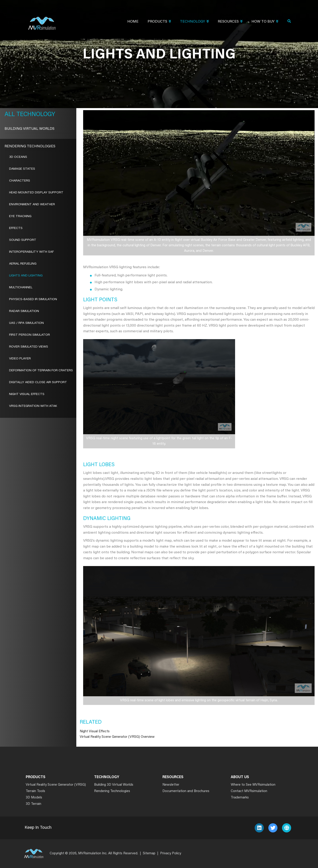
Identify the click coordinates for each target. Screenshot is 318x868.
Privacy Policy (171, 854)
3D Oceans (18, 157)
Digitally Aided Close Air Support (38, 382)
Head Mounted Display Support (36, 193)
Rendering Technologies (30, 146)
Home (133, 22)
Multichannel (21, 288)
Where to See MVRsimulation (253, 785)
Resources (230, 22)
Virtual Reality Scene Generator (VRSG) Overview (117, 737)
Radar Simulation (24, 311)
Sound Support (23, 240)
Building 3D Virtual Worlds (114, 785)
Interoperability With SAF (31, 252)
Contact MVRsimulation (249, 791)
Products (159, 22)
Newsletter (171, 785)
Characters (20, 181)
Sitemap (149, 854)
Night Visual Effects (95, 732)
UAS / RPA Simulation (26, 323)
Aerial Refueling (23, 264)
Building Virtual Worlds (29, 129)
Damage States (22, 169)
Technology (194, 22)
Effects (16, 228)
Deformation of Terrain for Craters (41, 371)
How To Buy (265, 22)
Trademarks (240, 798)
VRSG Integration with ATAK (33, 406)
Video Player (20, 359)
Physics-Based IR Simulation (33, 299)
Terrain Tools (35, 791)
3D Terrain (33, 804)
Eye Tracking (20, 216)
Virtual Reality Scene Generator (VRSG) (56, 785)
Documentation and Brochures (186, 791)
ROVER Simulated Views (29, 347)
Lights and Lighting (26, 276)
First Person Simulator (29, 335)
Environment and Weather (32, 205)
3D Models (34, 798)
